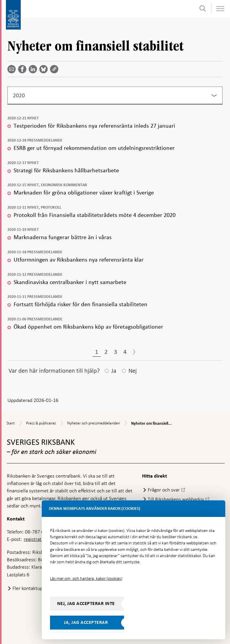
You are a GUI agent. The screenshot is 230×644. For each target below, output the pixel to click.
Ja (114, 371)
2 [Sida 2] (106, 352)
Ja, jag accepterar (86, 622)
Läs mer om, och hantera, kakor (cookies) (86, 578)
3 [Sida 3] (116, 352)
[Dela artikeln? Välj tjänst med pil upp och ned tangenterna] (34, 69)
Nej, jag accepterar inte (86, 604)
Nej (133, 371)
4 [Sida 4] (125, 352)
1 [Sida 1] (97, 352)
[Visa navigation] (220, 9)
